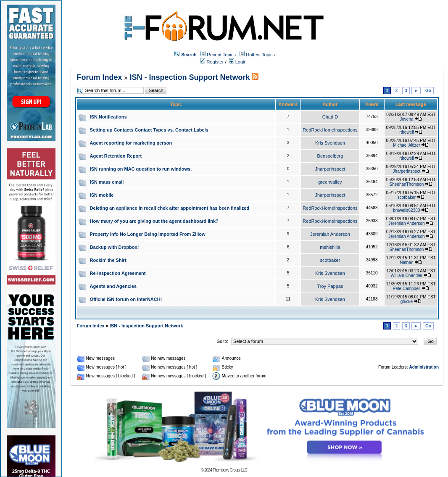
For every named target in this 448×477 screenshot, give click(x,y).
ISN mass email (107, 182)
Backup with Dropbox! (115, 247)
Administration (424, 367)
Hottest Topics (260, 55)
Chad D (330, 117)
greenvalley (330, 182)
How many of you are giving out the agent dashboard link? (154, 221)
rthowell (406, 132)
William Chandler (407, 275)
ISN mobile (102, 195)
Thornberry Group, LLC (230, 470)
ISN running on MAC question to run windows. (141, 169)
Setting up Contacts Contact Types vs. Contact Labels (149, 130)
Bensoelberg (330, 156)
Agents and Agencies (113, 286)
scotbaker (407, 197)
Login (238, 62)
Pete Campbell (407, 289)
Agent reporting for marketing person (131, 143)
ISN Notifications (108, 117)
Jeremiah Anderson (406, 223)
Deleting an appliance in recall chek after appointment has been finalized (170, 208)
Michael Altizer (406, 145)
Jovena (406, 119)
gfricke (407, 302)
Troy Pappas (330, 286)
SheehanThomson (407, 184)
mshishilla (330, 247)
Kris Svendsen (330, 143)
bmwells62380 (406, 210)
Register (212, 62)
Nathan (406, 262)
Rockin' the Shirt (108, 260)
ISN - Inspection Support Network (190, 77)
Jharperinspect (330, 169)
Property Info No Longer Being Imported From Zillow (148, 234)
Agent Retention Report (116, 156)
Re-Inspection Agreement (118, 273)
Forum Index (100, 77)
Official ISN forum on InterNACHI (126, 299)
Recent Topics (221, 55)
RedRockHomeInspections (330, 130)
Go (428, 91)
